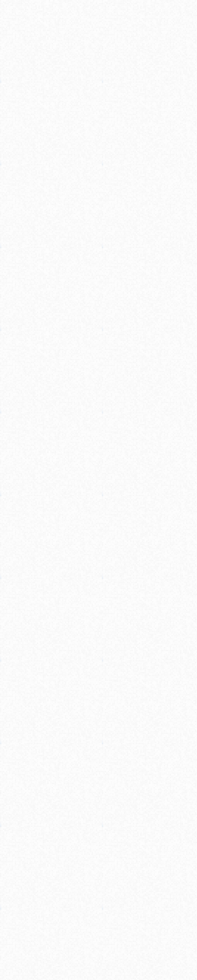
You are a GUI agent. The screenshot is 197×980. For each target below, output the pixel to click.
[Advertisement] (98, 81)
